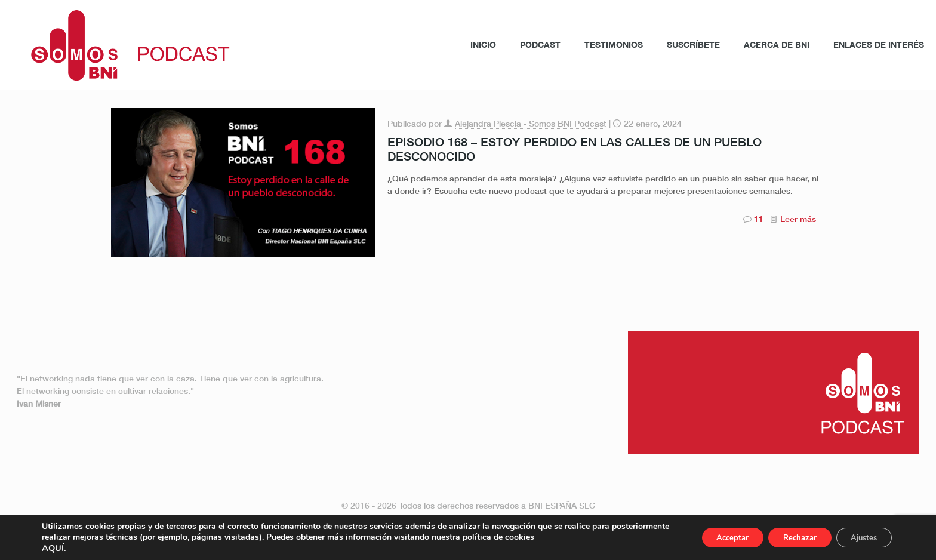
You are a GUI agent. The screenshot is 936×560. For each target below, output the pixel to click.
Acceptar (711, 538)
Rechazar (787, 538)
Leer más (798, 219)
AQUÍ (53, 548)
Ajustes (860, 538)
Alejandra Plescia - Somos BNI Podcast (531, 123)
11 (759, 219)
